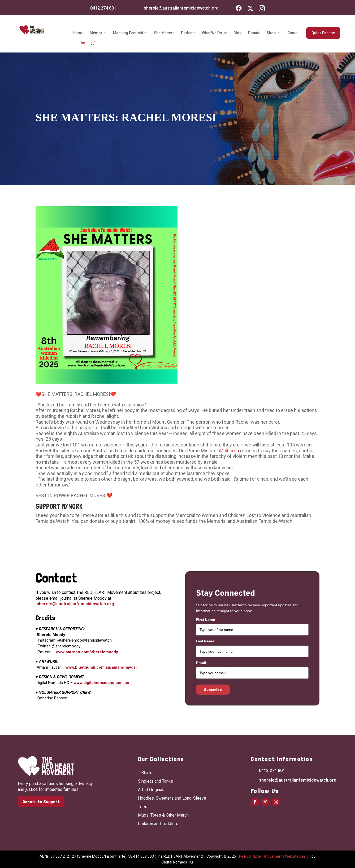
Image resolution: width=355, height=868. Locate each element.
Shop (271, 33)
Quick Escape (323, 33)
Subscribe (213, 690)
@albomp (229, 451)
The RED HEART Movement (260, 856)
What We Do (212, 33)
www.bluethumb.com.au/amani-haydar (101, 667)
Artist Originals (152, 790)
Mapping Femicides (130, 33)
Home (78, 33)
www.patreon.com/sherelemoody (87, 652)
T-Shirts (145, 773)
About (292, 33)
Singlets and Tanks (155, 781)
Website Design (298, 856)
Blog (238, 33)
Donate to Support (41, 802)
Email (202, 663)
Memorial (98, 33)
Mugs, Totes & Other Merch (163, 815)
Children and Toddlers (158, 824)
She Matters (164, 33)
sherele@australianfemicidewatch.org (181, 8)
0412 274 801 (103, 8)
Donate (254, 33)
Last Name (206, 641)
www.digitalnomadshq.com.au (101, 683)
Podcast (188, 33)
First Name (207, 620)
